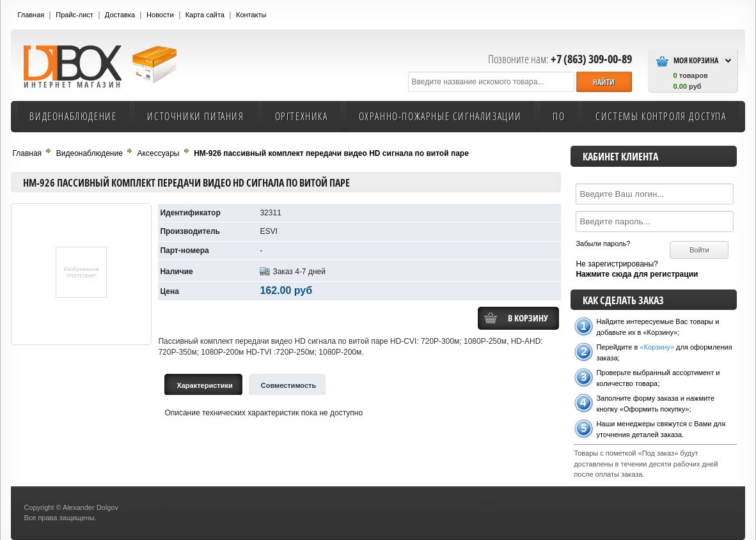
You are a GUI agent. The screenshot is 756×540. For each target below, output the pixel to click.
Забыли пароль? (603, 243)
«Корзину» (657, 347)
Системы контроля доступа (661, 116)
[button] (604, 81)
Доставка (120, 15)
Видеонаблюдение (73, 116)
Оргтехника (302, 116)
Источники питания (195, 116)
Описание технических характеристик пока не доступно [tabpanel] (264, 413)
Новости (160, 15)
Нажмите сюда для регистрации (637, 274)
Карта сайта (205, 15)
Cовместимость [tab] (289, 385)
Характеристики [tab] (204, 385)
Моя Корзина (696, 60)
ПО (559, 116)
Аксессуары (159, 153)
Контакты (251, 15)
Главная (31, 15)
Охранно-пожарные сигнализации (440, 116)
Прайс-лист (75, 15)
